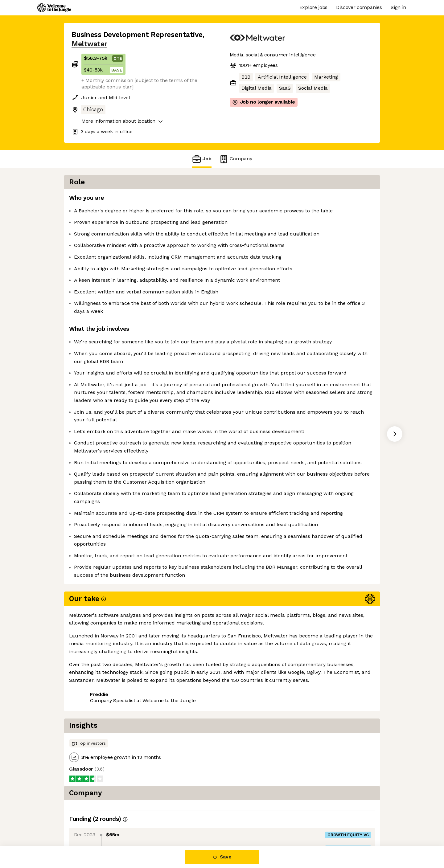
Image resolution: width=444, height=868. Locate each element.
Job (202, 159)
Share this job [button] (88, 820)
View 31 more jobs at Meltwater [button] (152, 820)
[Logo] (54, 8)
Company (236, 159)
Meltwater (89, 44)
